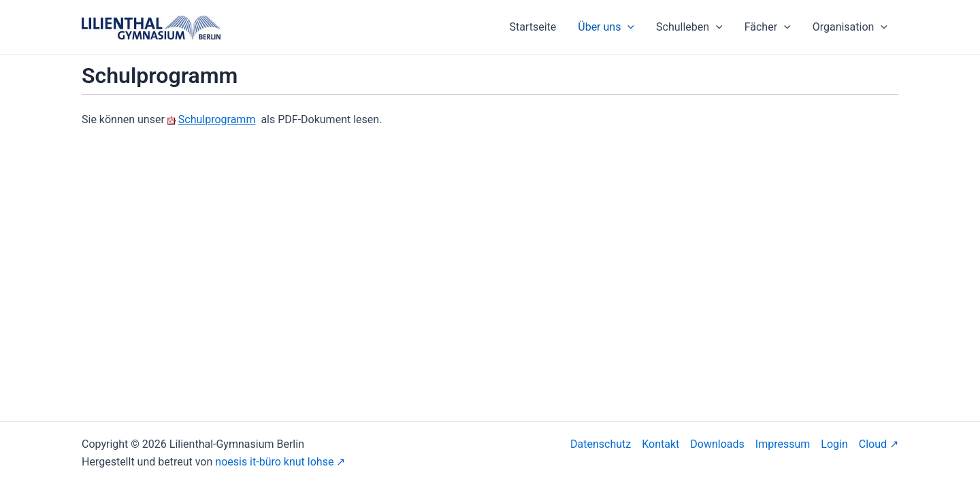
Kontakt (660, 444)
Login (834, 444)
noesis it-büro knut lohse (274, 462)
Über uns (606, 27)
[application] (627, 27)
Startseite (533, 27)
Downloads (717, 444)
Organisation (850, 27)
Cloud (873, 444)
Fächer (768, 27)
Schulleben (689, 27)
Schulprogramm (217, 119)
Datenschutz (601, 444)
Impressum (783, 444)
